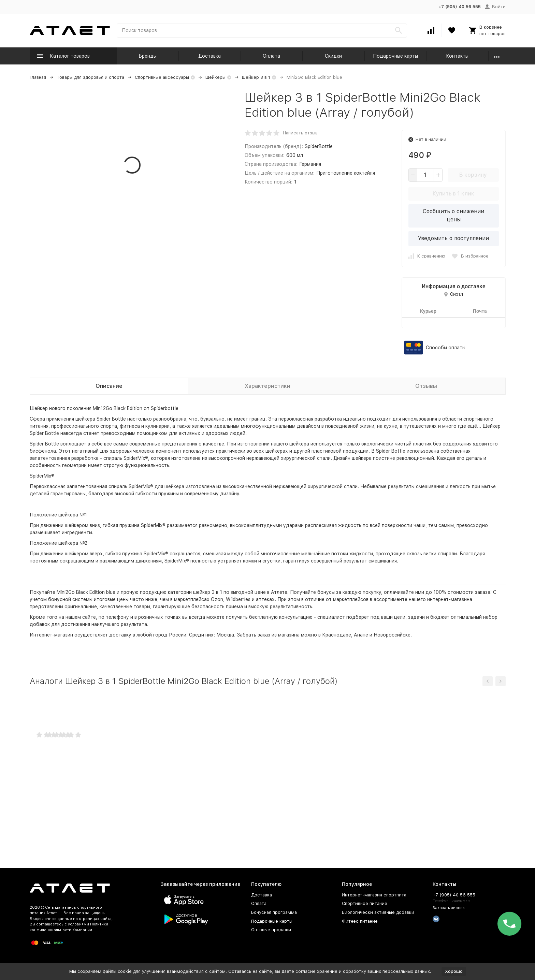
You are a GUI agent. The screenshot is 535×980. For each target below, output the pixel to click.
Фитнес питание (360, 921)
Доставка (209, 56)
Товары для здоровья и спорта (90, 77)
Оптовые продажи (271, 930)
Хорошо (454, 971)
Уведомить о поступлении (453, 238)
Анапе (361, 635)
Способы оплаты (446, 348)
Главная (38, 77)
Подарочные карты (395, 56)
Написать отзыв (300, 133)
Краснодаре (337, 635)
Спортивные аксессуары (162, 77)
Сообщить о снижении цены (453, 215)
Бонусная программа (274, 912)
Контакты (457, 56)
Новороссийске (392, 635)
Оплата (271, 56)
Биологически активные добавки (378, 912)
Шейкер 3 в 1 (256, 77)
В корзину (473, 175)
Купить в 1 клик (453, 194)
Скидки (333, 56)
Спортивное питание (365, 903)
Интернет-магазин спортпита (374, 895)
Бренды (148, 56)
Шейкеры (215, 77)
